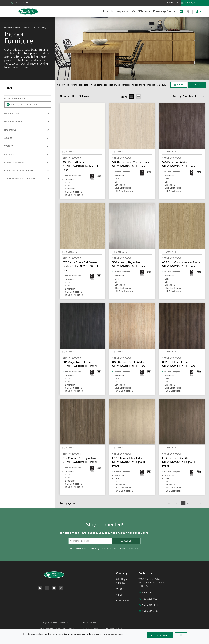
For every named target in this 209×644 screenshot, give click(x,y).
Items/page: (66, 503)
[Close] (181, 635)
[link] (169, 503)
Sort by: (177, 96)
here (12, 57)
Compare (72, 152)
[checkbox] (64, 152)
